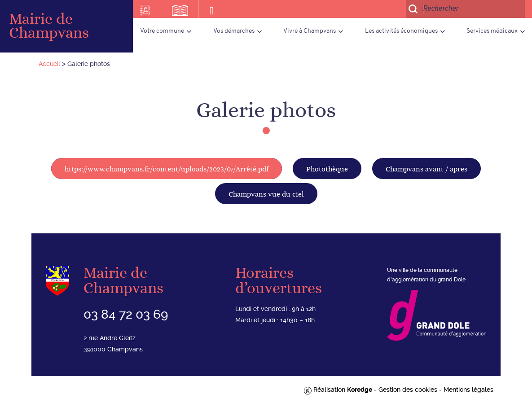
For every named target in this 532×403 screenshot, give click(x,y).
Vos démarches (234, 31)
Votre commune (162, 31)
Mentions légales (468, 390)
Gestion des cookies (408, 390)
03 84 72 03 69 (126, 314)
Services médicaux (492, 31)
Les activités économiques (401, 31)
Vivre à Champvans (310, 31)
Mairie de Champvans (49, 26)
